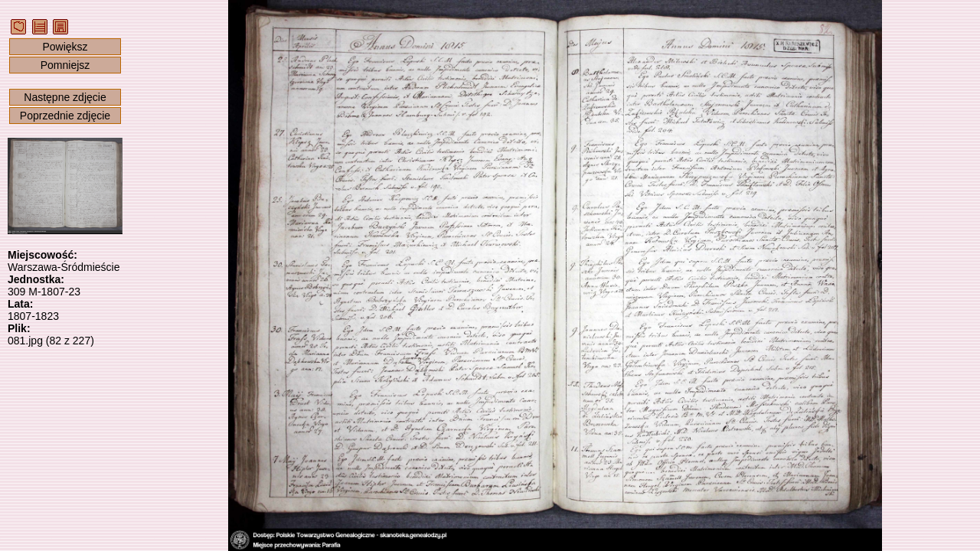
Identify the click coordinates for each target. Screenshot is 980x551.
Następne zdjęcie (65, 97)
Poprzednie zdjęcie (65, 116)
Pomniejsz (65, 65)
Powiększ (65, 47)
